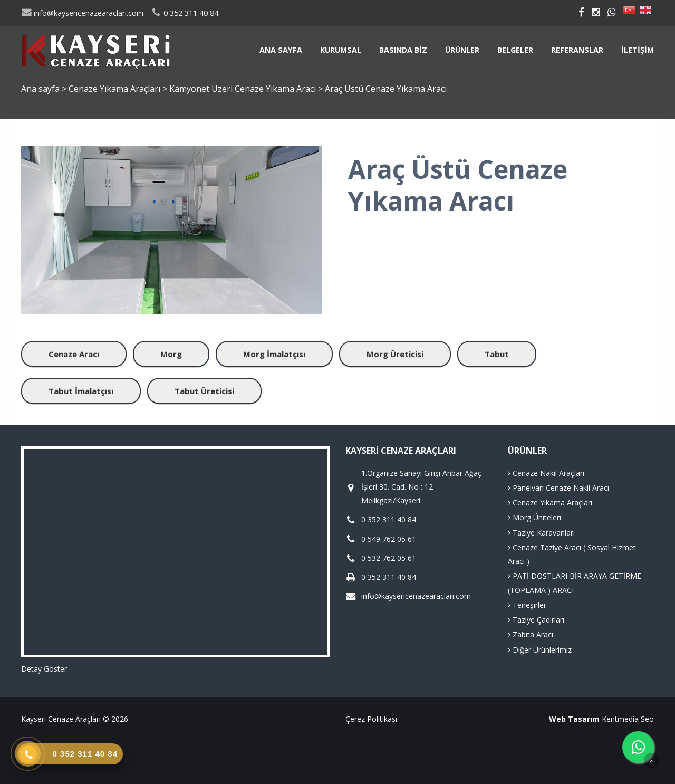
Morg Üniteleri (534, 517)
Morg (171, 354)
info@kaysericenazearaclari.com (82, 13)
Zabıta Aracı (531, 634)
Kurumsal (341, 50)
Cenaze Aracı (74, 354)
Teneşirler (527, 605)
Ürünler (462, 50)
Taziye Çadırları (536, 620)
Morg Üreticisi (395, 354)
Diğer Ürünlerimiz (540, 650)
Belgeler (515, 50)
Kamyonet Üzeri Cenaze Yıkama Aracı (244, 89)
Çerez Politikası (371, 719)
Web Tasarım (574, 719)
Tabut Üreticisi (204, 391)
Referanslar (577, 50)
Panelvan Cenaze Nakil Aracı (558, 488)
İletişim (638, 50)
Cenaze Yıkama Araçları (115, 89)
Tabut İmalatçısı (81, 391)
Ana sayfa (281, 50)
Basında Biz (403, 50)
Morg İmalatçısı (274, 354)
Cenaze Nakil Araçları (546, 473)
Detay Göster (44, 669)
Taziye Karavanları (541, 533)
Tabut (497, 354)
